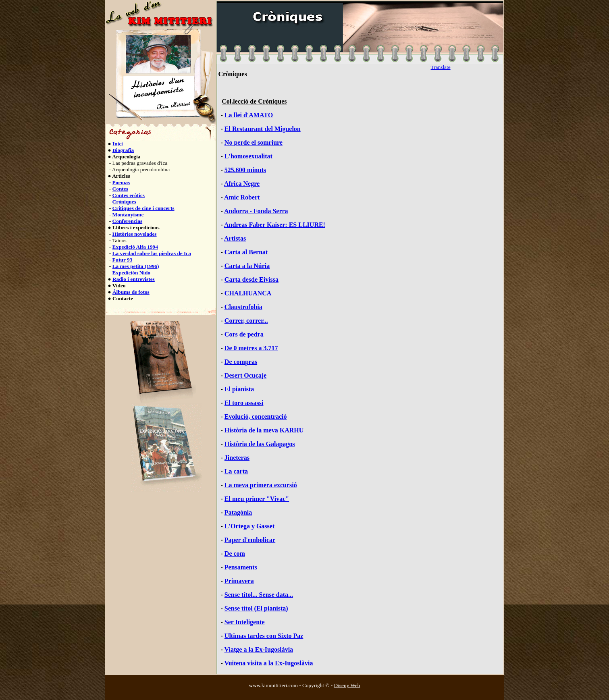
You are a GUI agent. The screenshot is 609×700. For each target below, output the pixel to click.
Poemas (121, 182)
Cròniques (124, 202)
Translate (441, 67)
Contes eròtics (129, 195)
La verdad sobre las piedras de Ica (152, 253)
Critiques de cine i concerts (143, 208)
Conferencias (128, 221)
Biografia (123, 150)
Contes (120, 189)
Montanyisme (128, 215)
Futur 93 (123, 260)
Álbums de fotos (131, 292)
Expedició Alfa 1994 (135, 247)
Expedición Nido (131, 273)
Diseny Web (347, 685)
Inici (118, 144)
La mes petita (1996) (136, 266)
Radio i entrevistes (134, 279)
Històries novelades (135, 234)
